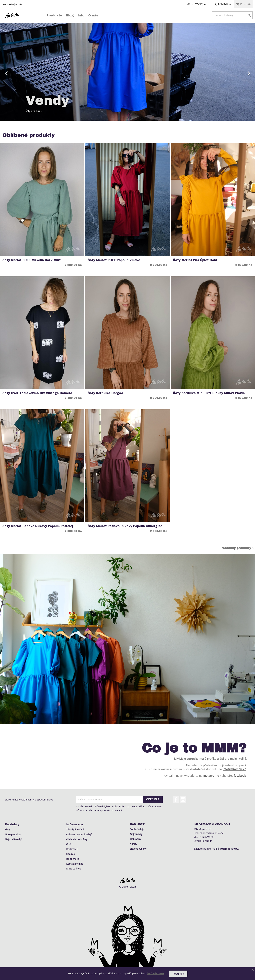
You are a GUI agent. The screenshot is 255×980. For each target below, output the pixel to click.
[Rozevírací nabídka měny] (201, 5)
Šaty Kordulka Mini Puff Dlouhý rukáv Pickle (209, 393)
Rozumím (178, 974)
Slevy (8, 830)
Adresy (134, 844)
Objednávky (136, 834)
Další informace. (156, 973)
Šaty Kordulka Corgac (105, 393)
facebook (240, 776)
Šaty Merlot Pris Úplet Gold (195, 260)
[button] (19, 72)
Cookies (70, 854)
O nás (93, 15)
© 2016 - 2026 (128, 887)
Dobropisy (135, 839)
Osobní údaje (137, 829)
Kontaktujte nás (12, 4)
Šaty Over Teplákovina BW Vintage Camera (37, 393)
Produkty (54, 15)
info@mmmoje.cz (234, 769)
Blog (70, 15)
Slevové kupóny (138, 849)
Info (81, 15)
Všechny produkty (238, 548)
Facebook (176, 799)
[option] (127, 72)
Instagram (183, 799)
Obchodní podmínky (77, 839)
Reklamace (72, 849)
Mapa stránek (73, 869)
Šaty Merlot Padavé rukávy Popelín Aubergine (125, 526)
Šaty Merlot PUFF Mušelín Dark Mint (32, 260)
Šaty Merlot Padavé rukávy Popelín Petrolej (38, 526)
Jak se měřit (72, 859)
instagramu (211, 776)
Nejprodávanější (13, 839)
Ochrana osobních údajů (79, 834)
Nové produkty (13, 834)
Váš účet (137, 824)
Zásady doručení (75, 830)
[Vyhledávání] (232, 15)
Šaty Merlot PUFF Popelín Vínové (114, 260)
